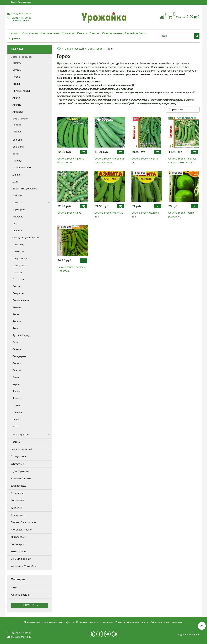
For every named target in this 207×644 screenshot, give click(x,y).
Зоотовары (17, 544)
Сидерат (18, 363)
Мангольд (18, 245)
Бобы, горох (95, 49)
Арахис (17, 105)
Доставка (68, 33)
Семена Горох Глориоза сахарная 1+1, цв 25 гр (182, 161)
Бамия (16, 154)
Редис (16, 315)
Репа (15, 328)
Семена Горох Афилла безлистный (71, 161)
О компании (30, 33)
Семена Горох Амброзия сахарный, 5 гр (109, 161)
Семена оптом (112, 33)
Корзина (14, 38)
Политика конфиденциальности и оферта (49, 622)
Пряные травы (21, 91)
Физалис (18, 398)
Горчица (17, 161)
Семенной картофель (23, 522)
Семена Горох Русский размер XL (182, 215)
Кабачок (17, 196)
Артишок (18, 112)
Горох (18, 125)
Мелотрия (18, 252)
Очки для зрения (21, 559)
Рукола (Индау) (21, 335)
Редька (17, 322)
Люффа (17, 231)
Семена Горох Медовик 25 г (145, 215)
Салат (16, 342)
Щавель (17, 412)
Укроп (16, 384)
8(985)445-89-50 (21, 18)
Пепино (17, 287)
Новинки (16, 442)
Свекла (17, 350)
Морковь (18, 273)
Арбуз (16, 98)
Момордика (19, 266)
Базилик (17, 140)
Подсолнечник (21, 300)
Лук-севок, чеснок (21, 530)
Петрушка (18, 294)
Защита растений (21, 449)
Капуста (17, 203)
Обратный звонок (20, 21)
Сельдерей (19, 356)
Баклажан (18, 147)
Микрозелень (20, 259)
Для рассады (19, 486)
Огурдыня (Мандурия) (26, 238)
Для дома (17, 508)
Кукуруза (18, 217)
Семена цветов (20, 435)
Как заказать (50, 33)
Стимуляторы (19, 457)
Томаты (17, 63)
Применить (30, 605)
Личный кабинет (136, 33)
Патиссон (18, 280)
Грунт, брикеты (20, 471)
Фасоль (17, 391)
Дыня (16, 182)
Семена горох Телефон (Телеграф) (71, 269)
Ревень (17, 308)
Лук (15, 224)
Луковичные (18, 515)
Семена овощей (74, 49)
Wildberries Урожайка (23, 566)
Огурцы (17, 70)
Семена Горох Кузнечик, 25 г (109, 215)
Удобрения (17, 464)
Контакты (177, 622)
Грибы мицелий (22, 168)
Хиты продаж (19, 552)
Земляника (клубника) (25, 189)
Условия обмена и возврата (132, 622)
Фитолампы (17, 500)
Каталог (14, 33)
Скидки (95, 33)
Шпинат (17, 405)
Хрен (15, 426)
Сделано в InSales (189, 635)
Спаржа (17, 370)
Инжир (16, 419)
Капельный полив (21, 479)
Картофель (19, 210)
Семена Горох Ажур (69, 213)
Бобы (17, 132)
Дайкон (17, 175)
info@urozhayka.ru (21, 14)
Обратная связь (160, 622)
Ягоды (16, 84)
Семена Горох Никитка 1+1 (145, 161)
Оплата (82, 33)
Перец (16, 77)
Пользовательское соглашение (95, 622)
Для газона (17, 493)
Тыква (16, 377)
